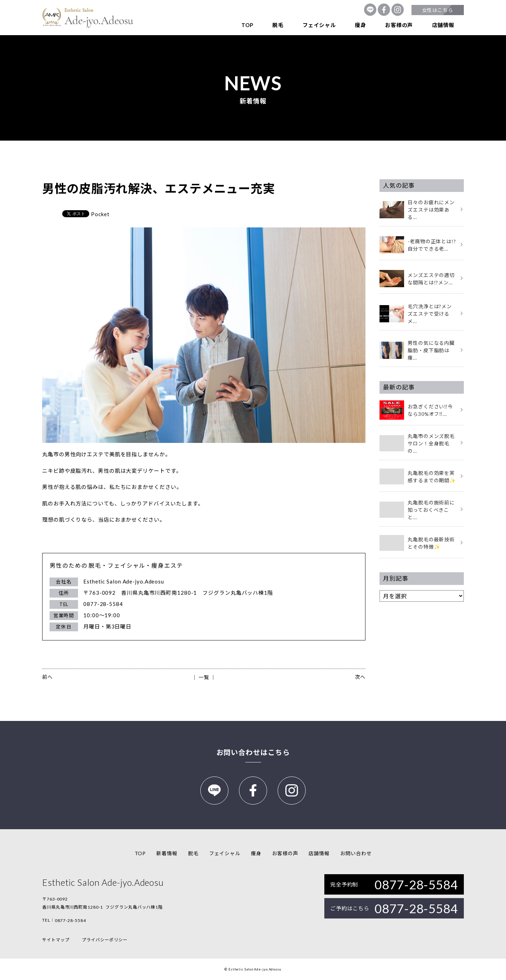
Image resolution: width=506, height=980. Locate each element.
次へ (360, 677)
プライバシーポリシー (105, 940)
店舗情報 (443, 25)
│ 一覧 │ (204, 677)
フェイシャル (319, 25)
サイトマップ (56, 940)
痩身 (361, 25)
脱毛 (278, 25)
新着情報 (167, 853)
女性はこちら (438, 10)
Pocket (100, 214)
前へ (47, 677)
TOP (247, 25)
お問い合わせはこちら (253, 752)
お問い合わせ (356, 853)
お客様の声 (399, 25)
